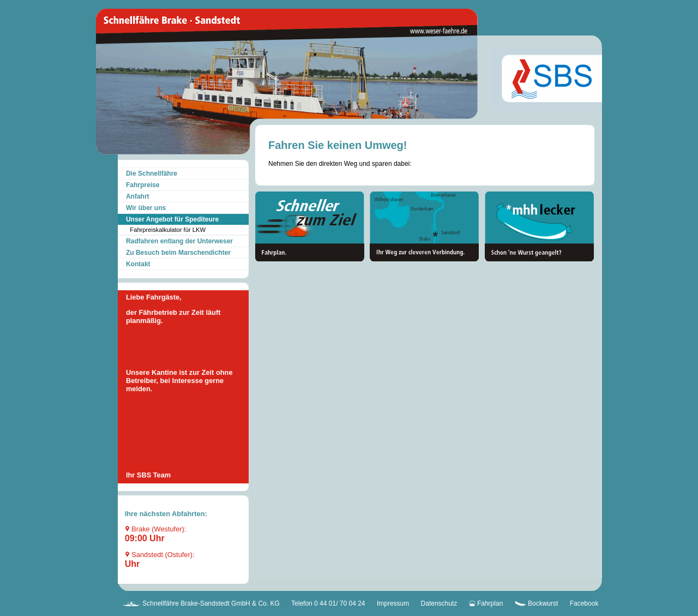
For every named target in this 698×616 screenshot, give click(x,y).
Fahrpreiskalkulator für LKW (168, 230)
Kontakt (138, 264)
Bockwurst (537, 603)
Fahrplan (486, 603)
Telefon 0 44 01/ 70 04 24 (328, 603)
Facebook (584, 603)
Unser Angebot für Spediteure (172, 219)
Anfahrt (138, 196)
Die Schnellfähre (152, 174)
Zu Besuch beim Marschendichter (178, 253)
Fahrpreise (143, 185)
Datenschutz (439, 603)
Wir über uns (146, 208)
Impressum (393, 603)
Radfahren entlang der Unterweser (179, 241)
